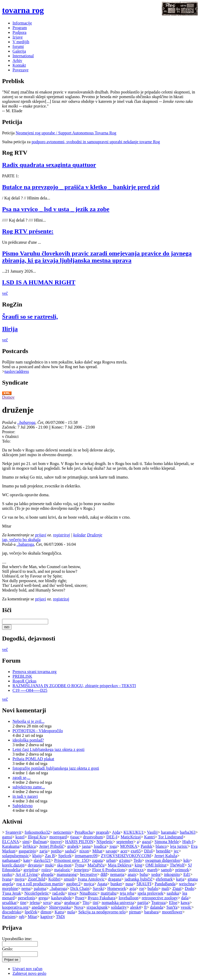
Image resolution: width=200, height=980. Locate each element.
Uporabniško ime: (17, 939)
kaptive (46, 917)
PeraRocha (84, 832)
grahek (73, 846)
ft (145, 907)
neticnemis (62, 832)
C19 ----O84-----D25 (30, 690)
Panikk (146, 846)
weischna (187, 884)
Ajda (116, 832)
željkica (29, 846)
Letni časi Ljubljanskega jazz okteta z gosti (48, 749)
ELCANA (11, 842)
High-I (188, 842)
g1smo (125, 860)
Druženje (95, 535)
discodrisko (12, 912)
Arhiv (17, 61)
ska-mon (64, 865)
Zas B (50, 856)
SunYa (172, 907)
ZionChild (36, 879)
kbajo (37, 856)
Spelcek (65, 856)
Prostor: (9, 432)
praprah (102, 832)
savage (111, 851)
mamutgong (67, 874)
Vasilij (152, 832)
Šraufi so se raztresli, (30, 317)
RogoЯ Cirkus (24, 681)
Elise (173, 903)
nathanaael (11, 860)
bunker (116, 884)
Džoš (148, 851)
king (138, 865)
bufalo (153, 888)
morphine (10, 888)
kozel (20, 837)
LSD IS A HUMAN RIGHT (39, 282)
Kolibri (54, 879)
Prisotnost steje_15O (71, 860)
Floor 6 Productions (109, 870)
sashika (173, 893)
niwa (72, 893)
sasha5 (70, 851)
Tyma (79, 865)
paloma (40, 888)
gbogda (47, 874)
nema (26, 888)
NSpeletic (105, 842)
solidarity (119, 907)
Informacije (22, 23)
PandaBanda (165, 884)
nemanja (117, 874)
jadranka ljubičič (138, 879)
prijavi (41, 535)
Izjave (18, 37)
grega (43, 898)
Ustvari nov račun (27, 969)
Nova (79, 907)
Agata (102, 884)
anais (132, 874)
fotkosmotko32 (37, 832)
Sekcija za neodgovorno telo (102, 912)
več (5, 293)
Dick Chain (80, 888)
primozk (182, 870)
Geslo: (8, 949)
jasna (86, 846)
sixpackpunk (97, 907)
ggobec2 (73, 884)
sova (47, 903)
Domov (8, 397)
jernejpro (81, 870)
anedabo (39, 907)
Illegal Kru (37, 837)
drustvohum (93, 837)
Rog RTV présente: (28, 231)
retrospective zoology (160, 898)
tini (95, 903)
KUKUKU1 (133, 832)
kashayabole (61, 898)
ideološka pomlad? (28, 740)
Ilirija (10, 329)
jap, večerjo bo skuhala (21, 540)
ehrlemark (164, 879)
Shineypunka (60, 907)
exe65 (136, 851)
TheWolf (177, 865)
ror (142, 888)
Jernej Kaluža (166, 856)
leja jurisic (179, 846)
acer (124, 851)
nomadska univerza (118, 903)
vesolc (186, 907)
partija (143, 903)
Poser (80, 898)
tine (23, 903)
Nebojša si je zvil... (29, 721)
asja (133, 888)
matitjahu (109, 893)
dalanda (157, 907)
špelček (31, 912)
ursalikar (9, 903)
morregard (58, 837)
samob (166, 870)
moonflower (172, 912)
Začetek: (10, 427)
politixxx (136, 870)
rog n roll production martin (40, 884)
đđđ (104, 874)
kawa (185, 903)
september (125, 842)
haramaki (169, 832)
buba (144, 874)
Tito (86, 903)
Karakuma (11, 846)
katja (180, 879)
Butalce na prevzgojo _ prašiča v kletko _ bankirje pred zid (81, 187)
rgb (22, 917)
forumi (18, 46)
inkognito (172, 874)
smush (69, 879)
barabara (151, 912)
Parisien (9, 917)
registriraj (62, 535)
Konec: (58, 427)
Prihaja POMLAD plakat (33, 759)
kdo (186, 860)
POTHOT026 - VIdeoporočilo (38, 731)
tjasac (75, 837)
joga (113, 846)
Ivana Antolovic (91, 879)
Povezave (20, 70)
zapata (98, 860)
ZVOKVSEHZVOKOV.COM (126, 856)
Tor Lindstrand (170, 837)
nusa (129, 884)
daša (185, 898)
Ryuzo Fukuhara (102, 898)
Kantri (149, 837)
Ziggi (177, 888)
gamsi (7, 837)
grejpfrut (31, 870)
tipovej (56, 842)
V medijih (21, 42)
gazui (147, 842)
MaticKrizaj (131, 837)
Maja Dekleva (120, 865)
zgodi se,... (21, 778)
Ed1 (187, 874)
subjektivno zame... (29, 787)
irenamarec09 (86, 856)
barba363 (188, 832)
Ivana (7, 879)
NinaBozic (88, 893)
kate (27, 860)
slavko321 (42, 860)
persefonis (27, 898)
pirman (135, 912)
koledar (80, 535)
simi (26, 842)
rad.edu (59, 893)
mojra (20, 879)
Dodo (190, 888)
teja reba (127, 893)
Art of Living (26, 874)
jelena (35, 903)
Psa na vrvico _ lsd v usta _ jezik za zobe (56, 209)
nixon (84, 851)
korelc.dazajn (13, 865)
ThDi (60, 917)
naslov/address (17, 371)
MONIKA (129, 846)
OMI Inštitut (156, 865)
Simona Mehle (167, 842)
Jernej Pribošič (51, 846)
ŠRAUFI (144, 884)
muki (49, 865)
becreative (89, 874)
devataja (35, 865)
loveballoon (129, 898)
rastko (7, 874)
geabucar (72, 903)
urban (111, 860)
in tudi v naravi (25, 796)
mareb (152, 870)
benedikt (163, 851)
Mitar (33, 917)
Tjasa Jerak (11, 893)
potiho (56, 851)
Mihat (97, 851)
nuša (71, 912)
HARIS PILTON (79, 842)
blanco (161, 846)
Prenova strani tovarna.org (35, 672)
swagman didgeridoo (162, 860)
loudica (100, 846)
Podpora (19, 32)
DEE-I (112, 837)
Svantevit (13, 832)
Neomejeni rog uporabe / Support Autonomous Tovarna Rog (66, 133)
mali (165, 888)
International (23, 56)
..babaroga (26, 422)
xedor (156, 874)
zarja (43, 851)
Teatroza (158, 903)
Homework (117, 888)
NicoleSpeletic (36, 893)
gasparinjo (27, 851)
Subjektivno (23, 806)
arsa (58, 903)
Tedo (138, 860)
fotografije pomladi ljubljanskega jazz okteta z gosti (56, 768)
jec (176, 851)
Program (20, 28)
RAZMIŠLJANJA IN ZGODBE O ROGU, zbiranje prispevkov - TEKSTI (74, 686)
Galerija (19, 51)
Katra (59, 912)
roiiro (46, 870)
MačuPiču (96, 865)
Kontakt (19, 65)
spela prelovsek (150, 893)
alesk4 (136, 907)
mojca (89, 884)
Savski (98, 888)
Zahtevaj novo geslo (29, 973)
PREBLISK (22, 676)
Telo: (6, 441)
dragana (115, 879)
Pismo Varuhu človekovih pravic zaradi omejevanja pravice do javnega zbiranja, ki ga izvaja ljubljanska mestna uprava (97, 257)
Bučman (40, 842)
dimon (46, 912)
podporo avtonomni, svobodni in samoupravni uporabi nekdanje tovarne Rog (96, 142)
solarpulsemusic (15, 856)
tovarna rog (23, 10)
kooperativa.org (15, 907)
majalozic (62, 870)
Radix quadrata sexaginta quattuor (49, 165)
